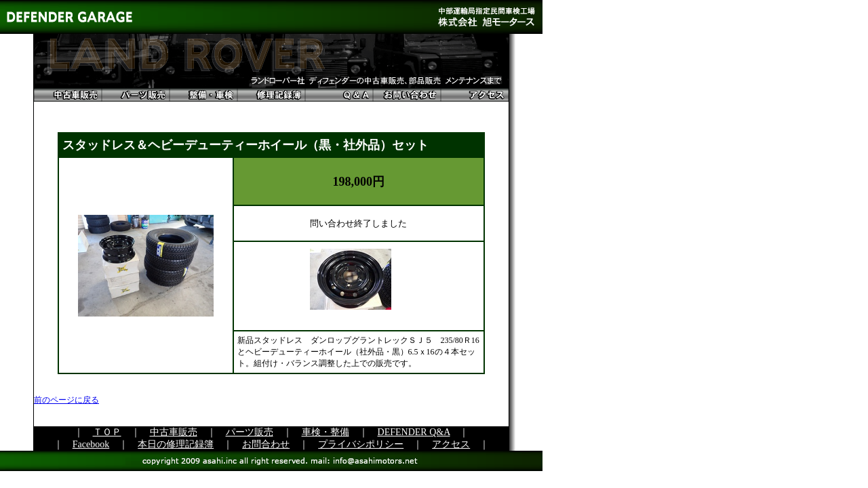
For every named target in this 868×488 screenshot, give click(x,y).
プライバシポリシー (361, 444)
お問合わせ (266, 444)
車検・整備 (325, 432)
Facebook (91, 444)
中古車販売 (174, 432)
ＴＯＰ (107, 432)
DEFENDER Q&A (414, 432)
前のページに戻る (66, 400)
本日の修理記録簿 (176, 444)
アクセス (451, 444)
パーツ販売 (250, 432)
